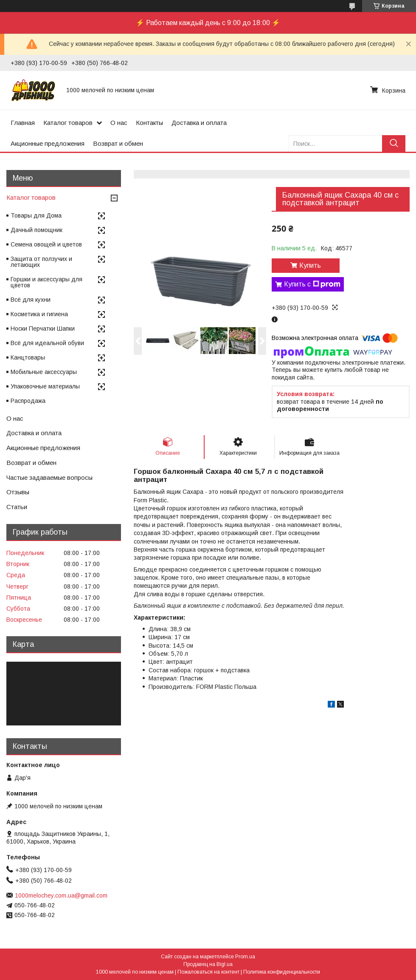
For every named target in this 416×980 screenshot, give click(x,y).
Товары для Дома (36, 215)
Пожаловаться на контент (208, 972)
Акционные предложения (48, 143)
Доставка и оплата (199, 123)
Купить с (312, 284)
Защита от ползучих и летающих (41, 262)
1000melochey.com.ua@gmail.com (61, 895)
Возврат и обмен (118, 143)
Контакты (149, 123)
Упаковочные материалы (45, 386)
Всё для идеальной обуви (47, 343)
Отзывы (18, 492)
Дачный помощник (37, 230)
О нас (119, 123)
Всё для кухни (31, 300)
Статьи (17, 507)
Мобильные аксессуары (44, 372)
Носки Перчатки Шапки (43, 329)
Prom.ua (245, 957)
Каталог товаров (68, 123)
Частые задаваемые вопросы (49, 477)
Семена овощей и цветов (46, 244)
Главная (23, 123)
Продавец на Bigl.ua (208, 964)
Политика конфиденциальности (282, 972)
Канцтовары (28, 357)
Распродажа (28, 401)
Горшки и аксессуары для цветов (46, 282)
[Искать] (394, 143)
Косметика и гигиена (39, 314)
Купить (310, 265)
